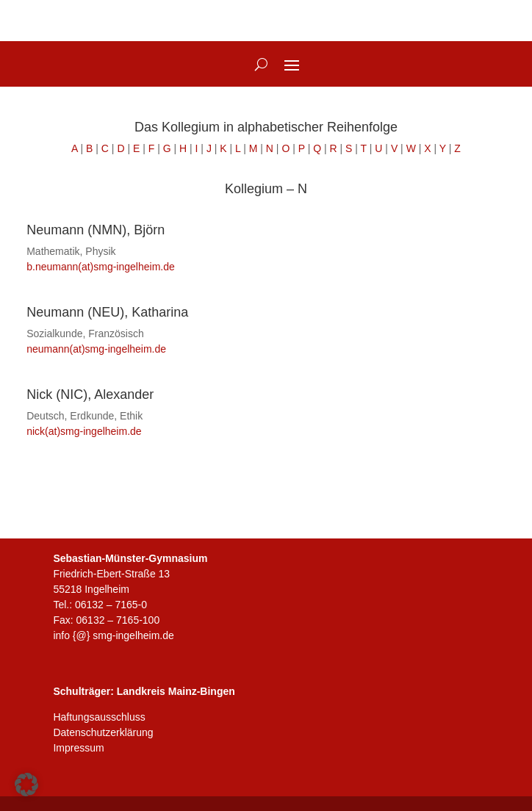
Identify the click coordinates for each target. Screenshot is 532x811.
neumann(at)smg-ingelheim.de (96, 349)
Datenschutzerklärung (103, 732)
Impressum (78, 748)
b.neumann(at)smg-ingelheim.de (101, 267)
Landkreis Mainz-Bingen (176, 691)
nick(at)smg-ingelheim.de (84, 431)
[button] (26, 785)
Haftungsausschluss (99, 717)
